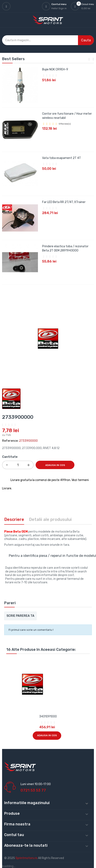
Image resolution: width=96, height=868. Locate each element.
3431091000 (48, 716)
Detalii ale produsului (50, 519)
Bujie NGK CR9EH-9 (55, 69)
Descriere (14, 519)
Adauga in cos (55, 465)
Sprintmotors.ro (27, 858)
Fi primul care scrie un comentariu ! (31, 630)
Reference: (10, 441)
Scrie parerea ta (20, 616)
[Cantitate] (18, 465)
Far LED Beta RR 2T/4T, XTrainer (64, 202)
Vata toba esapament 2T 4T (62, 158)
